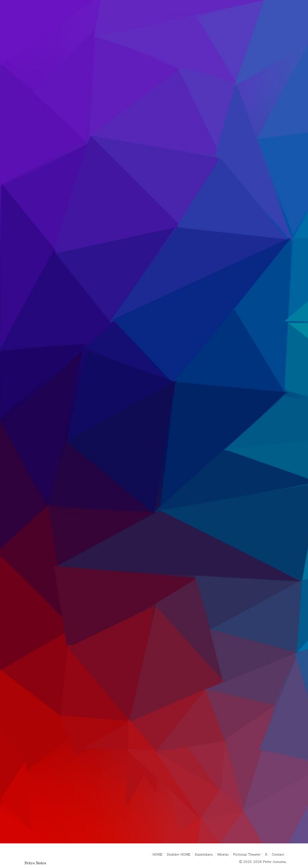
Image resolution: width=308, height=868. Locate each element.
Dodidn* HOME (179, 855)
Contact (278, 855)
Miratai (223, 855)
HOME (157, 855)
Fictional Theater (247, 855)
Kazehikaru (204, 855)
